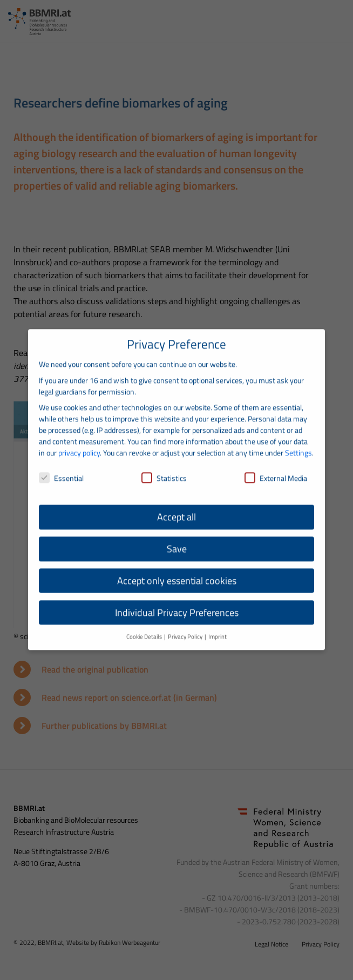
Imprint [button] (218, 627)
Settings (298, 444)
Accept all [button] (176, 508)
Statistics (164, 469)
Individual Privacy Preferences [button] (177, 604)
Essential (61, 469)
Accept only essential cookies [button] (177, 572)
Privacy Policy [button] (186, 627)
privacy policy (79, 444)
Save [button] (177, 540)
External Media (276, 469)
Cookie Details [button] (145, 627)
